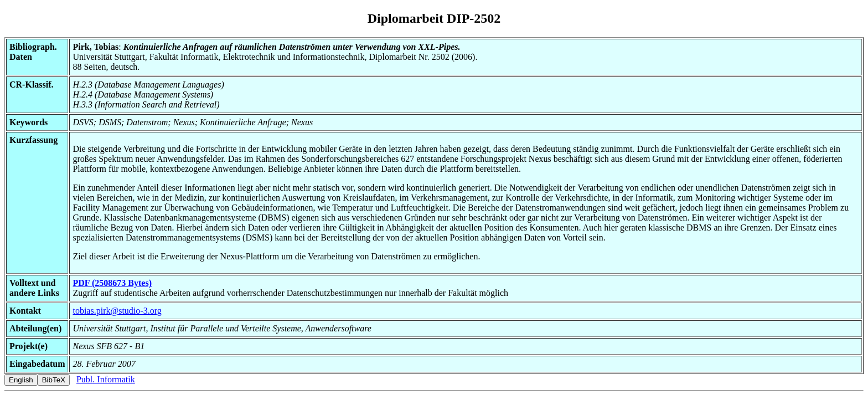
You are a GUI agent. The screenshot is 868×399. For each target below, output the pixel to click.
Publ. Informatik (106, 379)
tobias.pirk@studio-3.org (117, 311)
